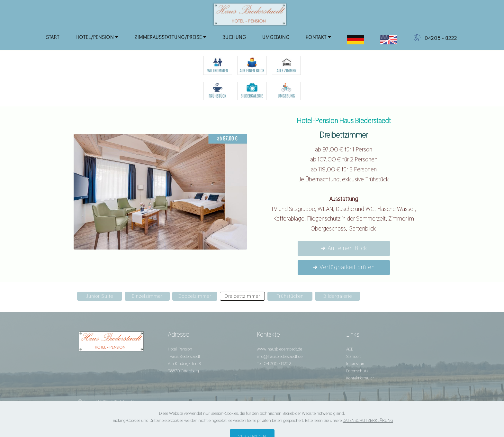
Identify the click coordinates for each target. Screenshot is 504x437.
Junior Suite (100, 296)
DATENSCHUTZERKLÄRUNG (368, 430)
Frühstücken (290, 296)
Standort (354, 356)
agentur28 (117, 409)
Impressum (356, 363)
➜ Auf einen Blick (344, 248)
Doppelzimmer (195, 296)
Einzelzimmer (147, 296)
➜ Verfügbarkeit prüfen (344, 267)
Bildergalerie (338, 296)
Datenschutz (357, 371)
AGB (350, 349)
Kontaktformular (360, 378)
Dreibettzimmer (243, 296)
